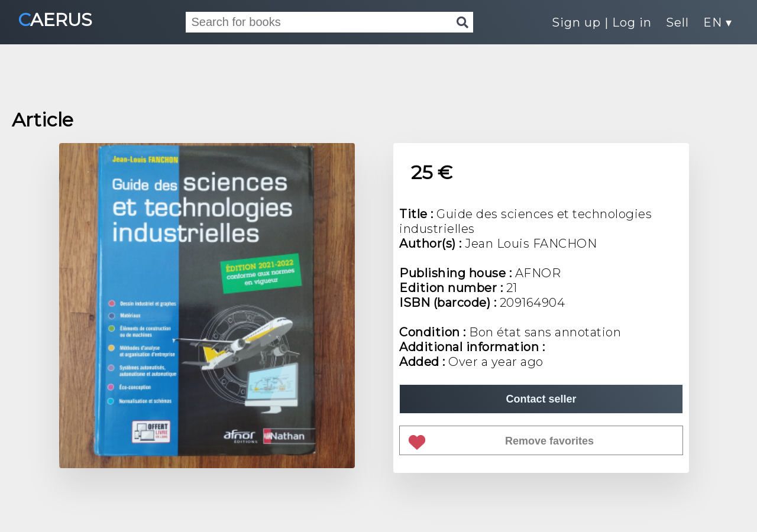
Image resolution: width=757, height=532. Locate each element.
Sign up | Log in (602, 22)
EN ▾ (718, 22)
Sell (677, 22)
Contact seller (541, 399)
